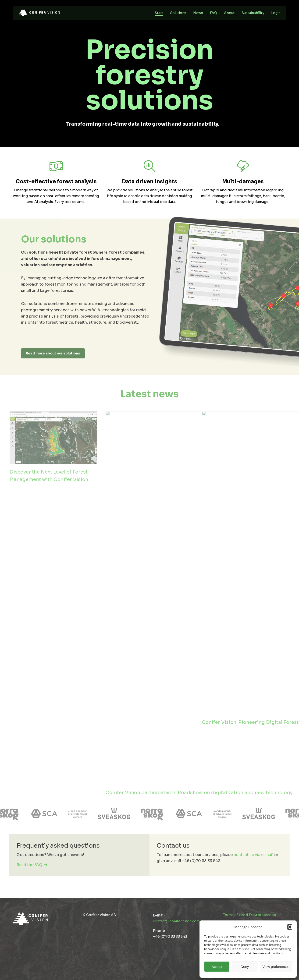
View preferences (276, 967)
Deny (245, 967)
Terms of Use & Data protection (249, 915)
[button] (290, 927)
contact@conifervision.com (176, 921)
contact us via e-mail (253, 855)
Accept (217, 967)
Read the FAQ (32, 865)
